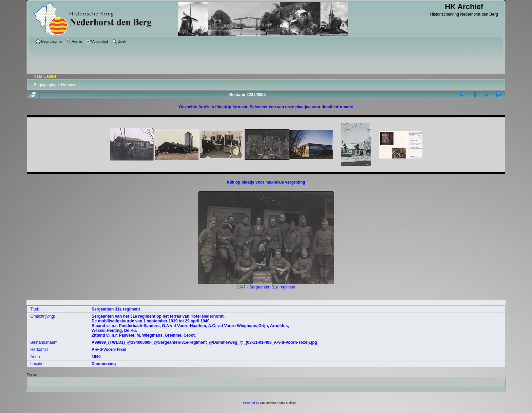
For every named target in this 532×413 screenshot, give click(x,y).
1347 (266, 285)
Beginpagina (45, 85)
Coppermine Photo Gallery (278, 403)
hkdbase (69, 85)
